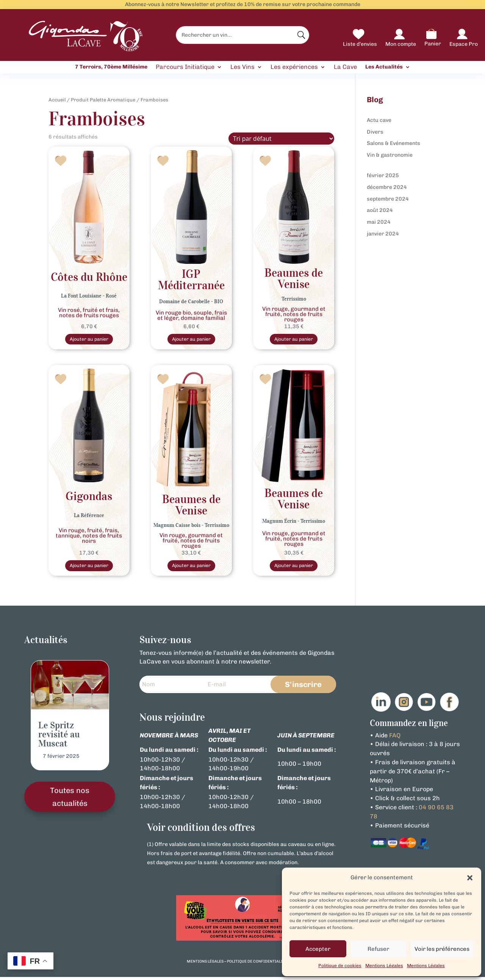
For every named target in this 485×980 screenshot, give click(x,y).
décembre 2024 (387, 187)
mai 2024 (379, 222)
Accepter (318, 949)
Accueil (57, 100)
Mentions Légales (384, 966)
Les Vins (242, 67)
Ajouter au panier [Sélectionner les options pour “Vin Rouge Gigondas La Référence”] (89, 568)
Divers (375, 132)
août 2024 (380, 210)
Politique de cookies (340, 966)
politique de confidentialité (257, 964)
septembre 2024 (388, 199)
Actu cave (379, 120)
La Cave (345, 67)
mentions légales (205, 964)
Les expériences (294, 67)
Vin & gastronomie (390, 155)
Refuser (378, 949)
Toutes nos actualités (70, 800)
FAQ (395, 738)
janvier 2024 (383, 234)
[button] (470, 878)
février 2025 (383, 175)
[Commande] (281, 139)
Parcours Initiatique (185, 67)
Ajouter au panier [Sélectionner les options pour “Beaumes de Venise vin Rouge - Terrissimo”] (294, 340)
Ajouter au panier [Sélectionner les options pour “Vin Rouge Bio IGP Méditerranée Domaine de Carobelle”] (191, 340)
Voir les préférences (442, 949)
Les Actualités (384, 67)
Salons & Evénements (393, 143)
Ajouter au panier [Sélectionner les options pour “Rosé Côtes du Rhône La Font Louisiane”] (89, 340)
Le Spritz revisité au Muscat (59, 737)
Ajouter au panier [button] (191, 568)
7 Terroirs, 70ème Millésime (111, 67)
